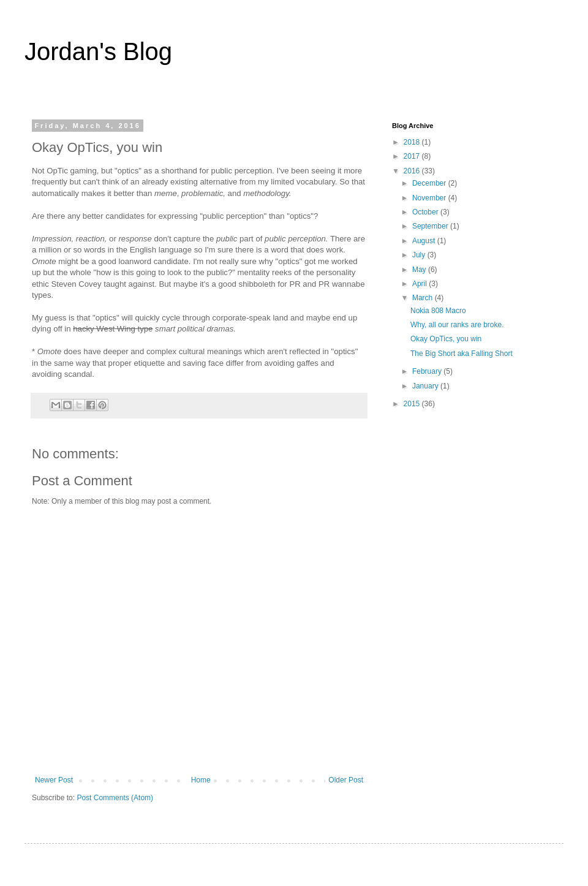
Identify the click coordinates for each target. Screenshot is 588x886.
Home (201, 780)
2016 (413, 171)
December (430, 183)
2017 (413, 156)
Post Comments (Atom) (115, 798)
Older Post (346, 780)
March (424, 298)
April (420, 284)
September (431, 226)
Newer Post (54, 780)
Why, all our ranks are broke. (457, 325)
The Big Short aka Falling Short (462, 354)
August (425, 241)
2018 (413, 142)
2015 (413, 404)
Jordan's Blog (98, 51)
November (430, 198)
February (428, 371)
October (426, 212)
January (426, 386)
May (420, 270)
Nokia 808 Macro (438, 311)
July (420, 255)
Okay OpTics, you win (446, 339)
